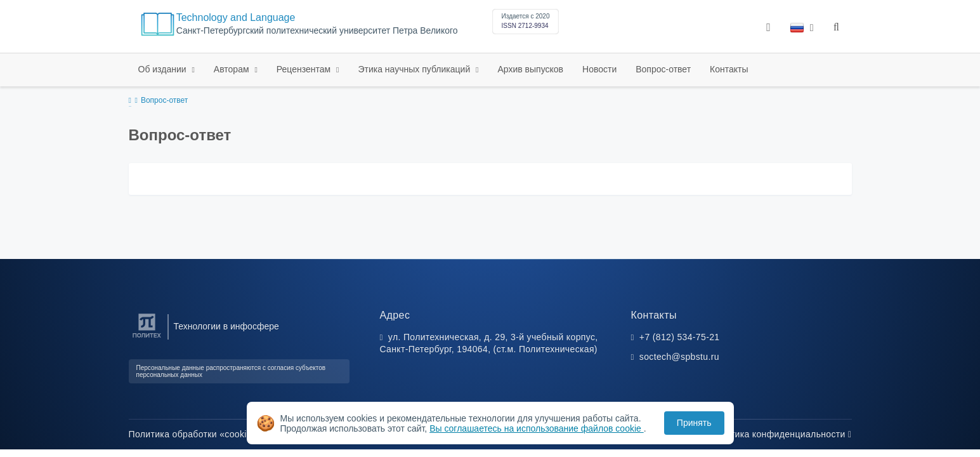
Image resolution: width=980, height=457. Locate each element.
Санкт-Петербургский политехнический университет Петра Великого (317, 31)
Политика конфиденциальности (780, 434)
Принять (694, 423)
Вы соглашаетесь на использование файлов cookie (537, 428)
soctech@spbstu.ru (679, 357)
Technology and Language (236, 17)
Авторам (233, 69)
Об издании (164, 69)
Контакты (729, 69)
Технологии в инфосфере (226, 326)
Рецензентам (305, 69)
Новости (599, 69)
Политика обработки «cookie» (196, 434)
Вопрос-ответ (663, 69)
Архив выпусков (531, 69)
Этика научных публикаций (415, 69)
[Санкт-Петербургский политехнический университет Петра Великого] (147, 338)
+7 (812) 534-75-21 (680, 337)
